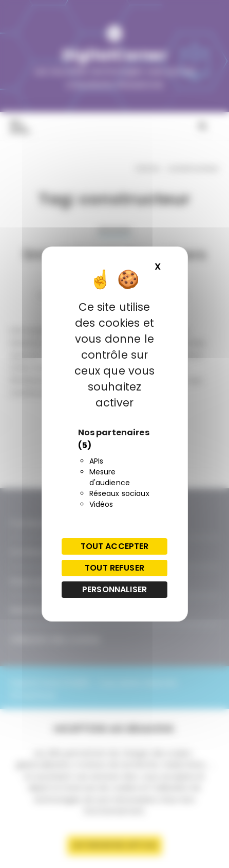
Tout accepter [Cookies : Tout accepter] (115, 546)
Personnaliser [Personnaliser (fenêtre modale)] (115, 589)
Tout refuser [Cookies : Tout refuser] (115, 568)
